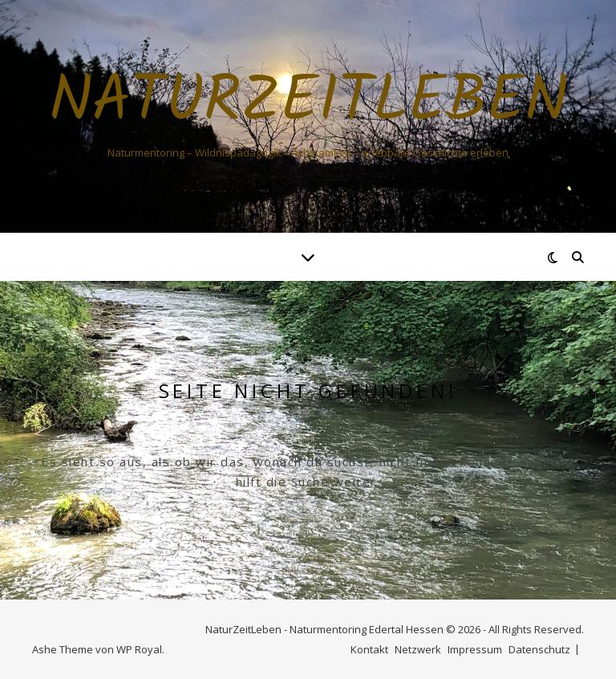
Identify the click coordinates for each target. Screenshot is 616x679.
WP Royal (139, 649)
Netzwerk (418, 649)
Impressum (475, 649)
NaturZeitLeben (308, 103)
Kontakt (369, 649)
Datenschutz (539, 649)
